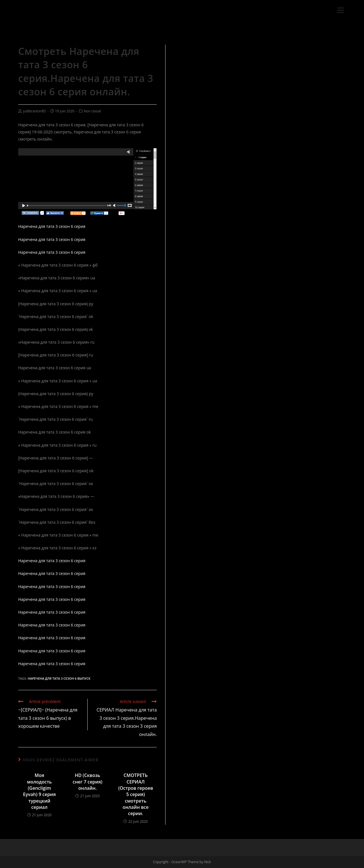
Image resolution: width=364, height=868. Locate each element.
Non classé (92, 111)
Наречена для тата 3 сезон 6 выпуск (59, 678)
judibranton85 (34, 111)
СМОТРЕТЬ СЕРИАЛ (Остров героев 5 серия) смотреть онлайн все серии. (136, 794)
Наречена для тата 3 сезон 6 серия (52, 226)
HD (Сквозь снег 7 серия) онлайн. (87, 782)
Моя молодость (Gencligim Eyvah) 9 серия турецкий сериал (39, 791)
